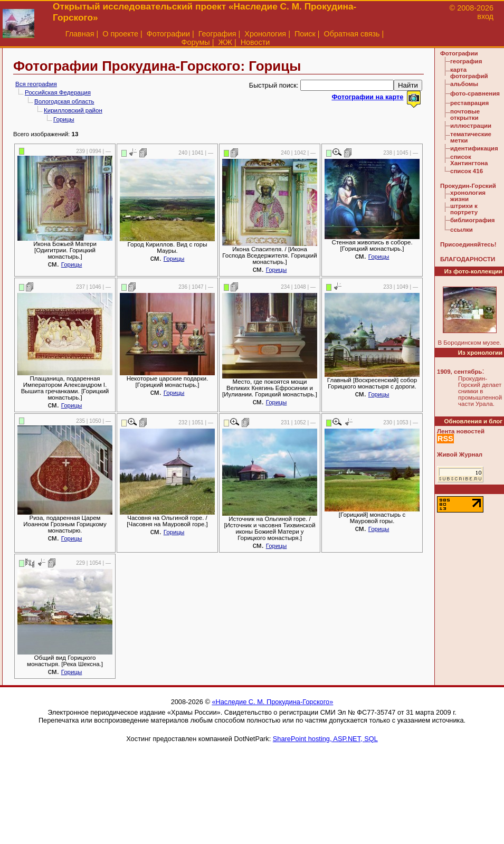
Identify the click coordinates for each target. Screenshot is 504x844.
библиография (473, 220)
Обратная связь (352, 34)
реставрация (469, 103)
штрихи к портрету (464, 209)
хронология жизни (468, 196)
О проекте (120, 34)
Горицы (64, 119)
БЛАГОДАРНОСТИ (468, 259)
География (217, 34)
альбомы (464, 84)
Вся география (36, 84)
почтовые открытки (465, 115)
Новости (255, 42)
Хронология (265, 34)
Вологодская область (64, 101)
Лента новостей (461, 431)
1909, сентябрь (459, 372)
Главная (80, 34)
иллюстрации (471, 126)
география (466, 61)
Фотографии (168, 34)
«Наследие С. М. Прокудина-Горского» (272, 702)
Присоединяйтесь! (468, 244)
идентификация (474, 148)
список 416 (467, 171)
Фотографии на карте (367, 97)
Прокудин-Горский (468, 186)
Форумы (196, 42)
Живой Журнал (460, 454)
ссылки (462, 230)
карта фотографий (469, 73)
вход (485, 16)
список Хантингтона (469, 160)
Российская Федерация (58, 92)
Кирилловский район (73, 110)
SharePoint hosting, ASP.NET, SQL (325, 739)
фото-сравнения (475, 93)
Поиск (305, 34)
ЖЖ (225, 42)
